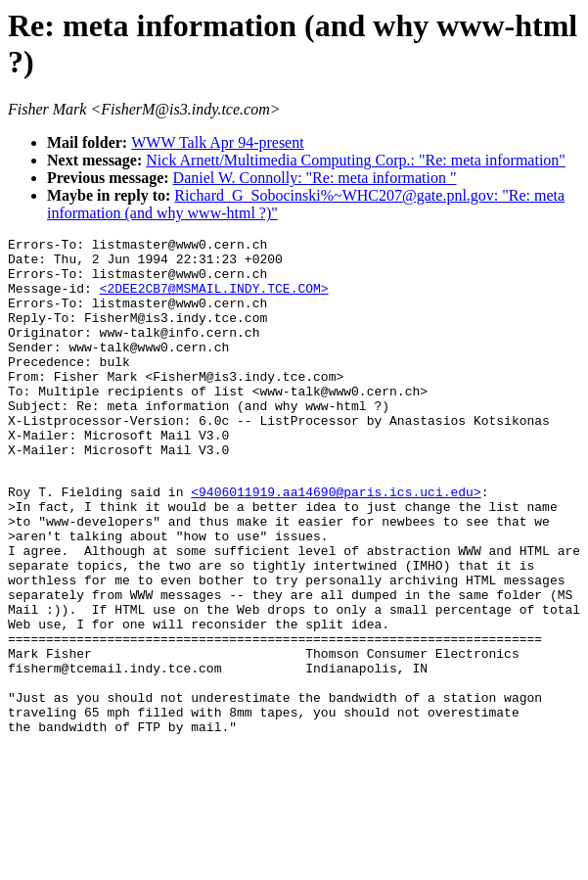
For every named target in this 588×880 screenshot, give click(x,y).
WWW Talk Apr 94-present (217, 142)
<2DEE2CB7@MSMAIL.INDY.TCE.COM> (214, 300)
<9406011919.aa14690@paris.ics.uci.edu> (336, 541)
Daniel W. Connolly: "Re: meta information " (315, 178)
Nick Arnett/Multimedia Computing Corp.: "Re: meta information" (356, 160)
